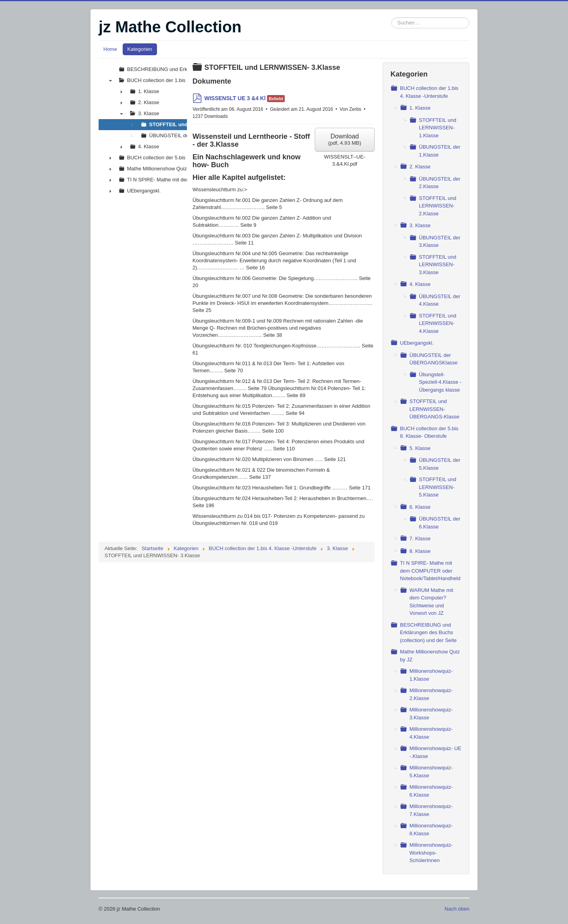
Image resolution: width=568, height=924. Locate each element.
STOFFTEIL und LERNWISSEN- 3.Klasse (438, 265)
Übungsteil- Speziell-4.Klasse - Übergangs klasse (440, 382)
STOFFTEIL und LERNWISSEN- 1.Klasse (438, 128)
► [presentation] (121, 91)
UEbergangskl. (417, 343)
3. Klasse (420, 225)
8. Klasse (420, 551)
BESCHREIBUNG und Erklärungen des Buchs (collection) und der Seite (428, 633)
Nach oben (457, 909)
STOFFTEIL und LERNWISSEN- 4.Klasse (438, 323)
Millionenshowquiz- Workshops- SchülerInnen (431, 853)
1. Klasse (420, 108)
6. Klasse (420, 507)
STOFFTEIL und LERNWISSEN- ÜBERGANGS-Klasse (434, 409)
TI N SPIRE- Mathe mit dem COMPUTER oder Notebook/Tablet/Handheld (430, 571)
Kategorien (140, 49)
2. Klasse (420, 167)
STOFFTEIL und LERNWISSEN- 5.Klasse (438, 487)
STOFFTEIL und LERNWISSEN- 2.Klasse (438, 206)
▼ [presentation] (110, 80)
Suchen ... (391, 18)
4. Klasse (420, 284)
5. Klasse (420, 448)
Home (110, 49)
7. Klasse (420, 539)
